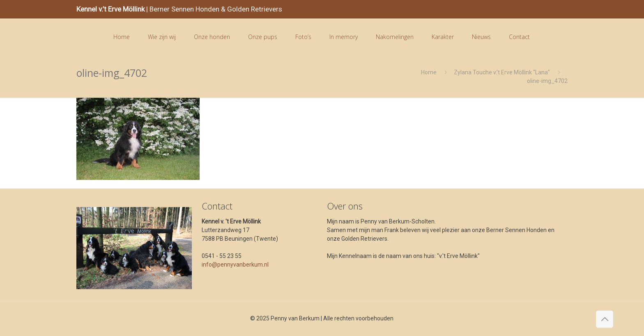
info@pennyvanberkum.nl (235, 265)
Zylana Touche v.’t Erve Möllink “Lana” (502, 72)
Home (429, 72)
